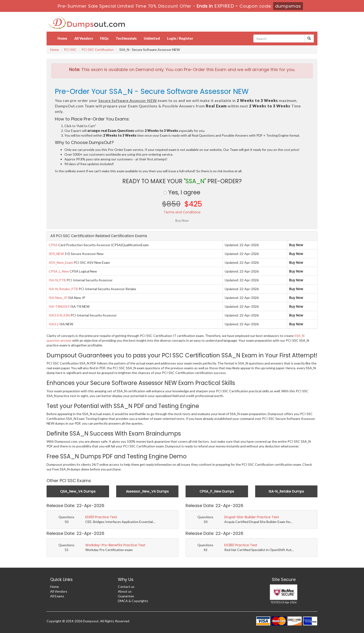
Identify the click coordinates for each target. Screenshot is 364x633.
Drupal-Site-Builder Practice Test (252, 517)
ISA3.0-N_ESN (59, 315)
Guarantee (126, 596)
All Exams (57, 596)
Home (62, 38)
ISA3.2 (54, 324)
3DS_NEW (56, 254)
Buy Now (296, 245)
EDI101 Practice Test (101, 517)
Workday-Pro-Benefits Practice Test (115, 545)
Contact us (126, 587)
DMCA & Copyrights (133, 601)
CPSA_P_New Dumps (217, 491)
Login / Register (180, 38)
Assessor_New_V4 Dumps (147, 491)
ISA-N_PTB (57, 280)
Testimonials (126, 38)
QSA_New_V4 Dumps (78, 491)
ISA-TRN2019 (59, 306)
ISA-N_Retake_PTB (63, 289)
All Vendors (84, 38)
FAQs (104, 38)
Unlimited (152, 38)
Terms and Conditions (182, 212)
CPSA (53, 245)
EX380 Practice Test (241, 545)
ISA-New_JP (58, 298)
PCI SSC (70, 50)
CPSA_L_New (59, 271)
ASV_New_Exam (61, 262)
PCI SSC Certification (98, 50)
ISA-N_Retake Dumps (286, 491)
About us (125, 591)
